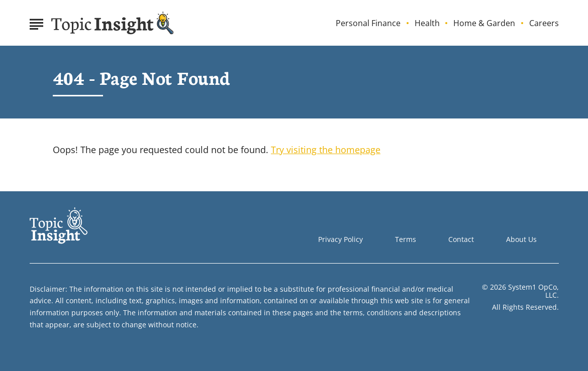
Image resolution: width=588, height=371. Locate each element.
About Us (521, 239)
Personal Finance (368, 23)
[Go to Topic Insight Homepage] (113, 23)
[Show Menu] (36, 22)
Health (427, 23)
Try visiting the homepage (326, 150)
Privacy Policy (340, 239)
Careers (544, 23)
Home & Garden (484, 23)
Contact (461, 239)
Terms (406, 239)
